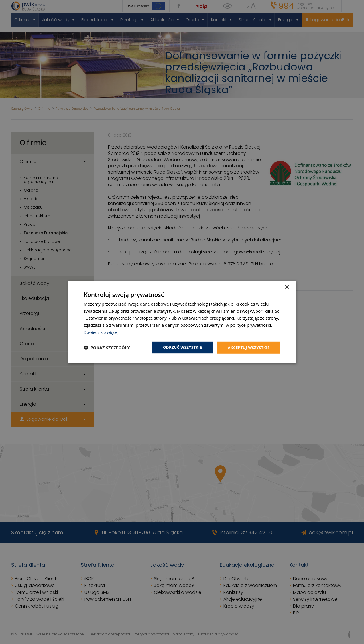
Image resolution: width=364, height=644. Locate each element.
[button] (107, 348)
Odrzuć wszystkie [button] (179, 347)
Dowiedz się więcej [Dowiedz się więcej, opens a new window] (102, 332)
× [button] (287, 287)
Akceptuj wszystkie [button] (247, 347)
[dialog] (182, 322)
